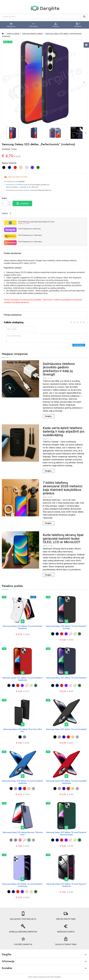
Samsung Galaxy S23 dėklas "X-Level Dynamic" (66, 678)
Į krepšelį (22, 203)
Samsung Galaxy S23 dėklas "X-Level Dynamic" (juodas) (66, 627)
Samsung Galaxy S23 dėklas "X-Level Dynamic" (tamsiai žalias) (66, 833)
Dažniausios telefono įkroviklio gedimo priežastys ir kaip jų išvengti (59, 369)
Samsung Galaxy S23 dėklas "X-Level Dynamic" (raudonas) (23, 679)
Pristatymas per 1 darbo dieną (29, 229)
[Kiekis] (5, 203)
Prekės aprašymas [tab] (12, 253)
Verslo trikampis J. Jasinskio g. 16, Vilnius (22, 187)
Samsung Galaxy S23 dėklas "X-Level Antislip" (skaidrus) (23, 627)
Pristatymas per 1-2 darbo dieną (30, 235)
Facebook (10, 213)
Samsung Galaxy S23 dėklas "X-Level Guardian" (66, 729)
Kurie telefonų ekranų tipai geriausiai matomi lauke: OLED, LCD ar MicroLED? (63, 538)
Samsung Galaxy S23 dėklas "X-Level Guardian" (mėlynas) (23, 782)
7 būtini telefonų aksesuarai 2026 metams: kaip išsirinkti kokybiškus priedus (63, 488)
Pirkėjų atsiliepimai (13, 315)
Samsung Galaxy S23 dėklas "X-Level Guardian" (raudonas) (66, 782)
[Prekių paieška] (44, 17)
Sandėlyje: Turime (9, 149)
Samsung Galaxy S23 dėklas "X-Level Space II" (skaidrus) (66, 885)
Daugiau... (49, 416)
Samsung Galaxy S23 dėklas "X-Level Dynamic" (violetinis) (23, 885)
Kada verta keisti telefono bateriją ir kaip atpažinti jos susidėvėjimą (64, 431)
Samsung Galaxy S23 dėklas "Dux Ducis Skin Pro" (23, 730)
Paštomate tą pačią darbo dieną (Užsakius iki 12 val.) (52, 223)
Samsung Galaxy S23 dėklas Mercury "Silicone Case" (23, 833)
